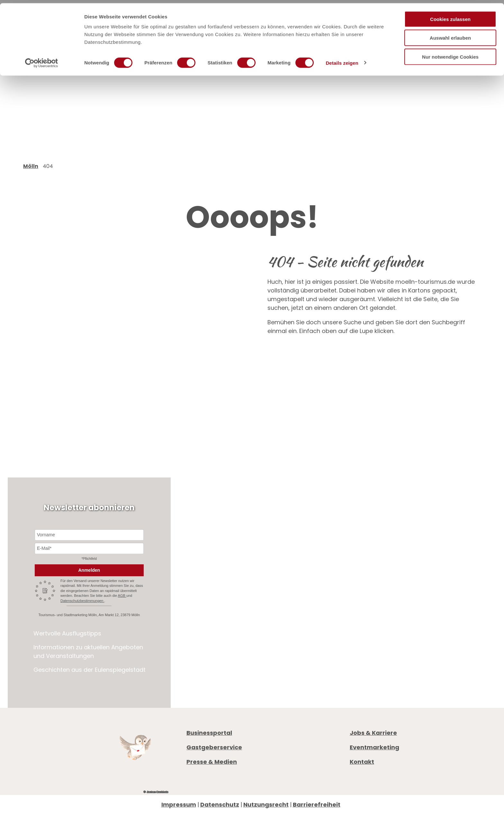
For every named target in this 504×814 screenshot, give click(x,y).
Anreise (360, 648)
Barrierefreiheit (317, 805)
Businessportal (209, 733)
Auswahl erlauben (450, 35)
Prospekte (364, 639)
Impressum (179, 805)
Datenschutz (220, 805)
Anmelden (89, 570)
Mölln (31, 166)
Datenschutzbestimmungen (82, 601)
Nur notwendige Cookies (450, 54)
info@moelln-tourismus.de (404, 616)
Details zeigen (342, 60)
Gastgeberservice (214, 747)
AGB (122, 596)
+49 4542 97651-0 (387, 607)
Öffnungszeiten (373, 630)
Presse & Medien (212, 762)
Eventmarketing (374, 747)
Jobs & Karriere (373, 733)
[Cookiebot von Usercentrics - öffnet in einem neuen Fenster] (42, 60)
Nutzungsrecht (266, 805)
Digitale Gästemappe (382, 657)
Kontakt (362, 762)
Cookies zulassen (450, 16)
